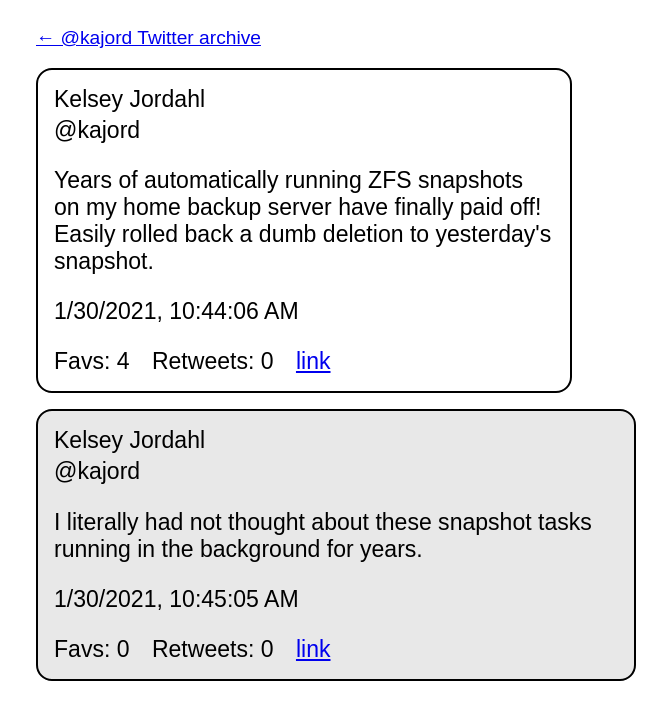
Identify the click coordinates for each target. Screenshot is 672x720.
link (313, 361)
